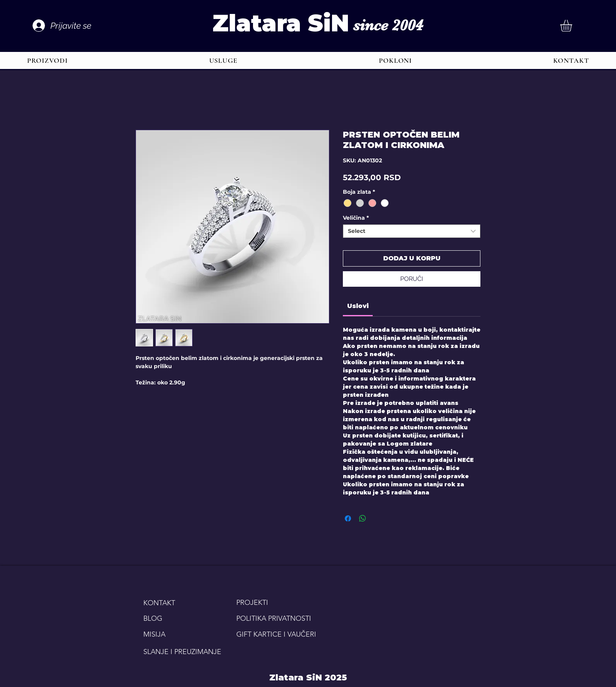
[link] (358, 306)
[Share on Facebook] (348, 518)
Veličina (356, 218)
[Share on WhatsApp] (363, 518)
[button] (573, 26)
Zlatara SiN (281, 23)
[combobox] (412, 231)
